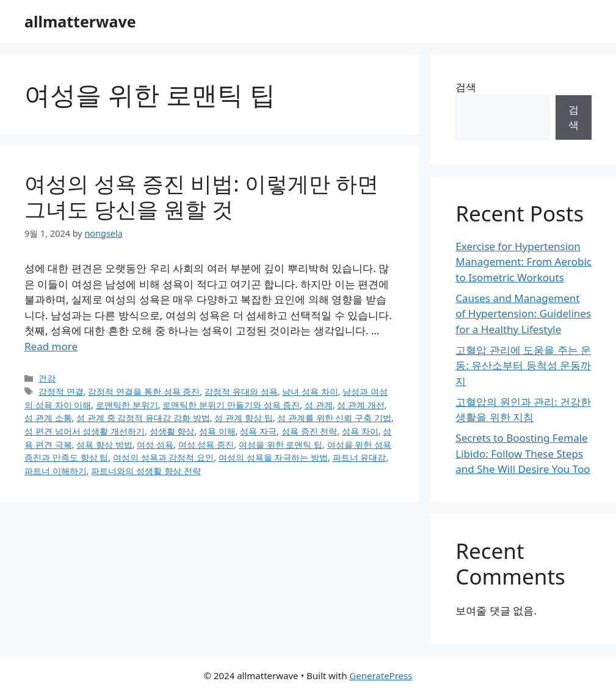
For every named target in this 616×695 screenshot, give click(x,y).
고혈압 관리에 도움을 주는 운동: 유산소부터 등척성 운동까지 (523, 366)
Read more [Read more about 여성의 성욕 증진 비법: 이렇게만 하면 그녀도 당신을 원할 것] (51, 346)
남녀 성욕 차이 (310, 391)
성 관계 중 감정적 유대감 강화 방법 (143, 418)
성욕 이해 (217, 431)
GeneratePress (381, 675)
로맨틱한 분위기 (127, 405)
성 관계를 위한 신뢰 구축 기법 (334, 418)
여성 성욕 (155, 445)
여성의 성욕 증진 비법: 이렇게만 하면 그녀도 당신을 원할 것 (201, 196)
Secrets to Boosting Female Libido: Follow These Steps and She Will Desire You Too (523, 453)
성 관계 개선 (361, 405)
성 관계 (319, 405)
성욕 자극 (258, 431)
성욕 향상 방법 (104, 445)
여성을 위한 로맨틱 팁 (281, 445)
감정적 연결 (61, 391)
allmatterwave (80, 21)
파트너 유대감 (360, 457)
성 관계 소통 (48, 418)
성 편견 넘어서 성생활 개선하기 (85, 431)
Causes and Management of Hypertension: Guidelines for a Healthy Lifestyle (523, 314)
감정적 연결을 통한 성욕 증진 (144, 391)
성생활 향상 (172, 431)
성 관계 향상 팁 (243, 418)
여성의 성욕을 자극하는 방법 (273, 457)
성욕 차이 (360, 431)
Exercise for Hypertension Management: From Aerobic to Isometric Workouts (524, 262)
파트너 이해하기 (56, 471)
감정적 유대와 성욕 (241, 391)
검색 (466, 87)
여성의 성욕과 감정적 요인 (163, 457)
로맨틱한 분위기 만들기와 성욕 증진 (231, 405)
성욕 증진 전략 (310, 431)
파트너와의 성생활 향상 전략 (146, 471)
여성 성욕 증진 (206, 445)
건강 (47, 378)
